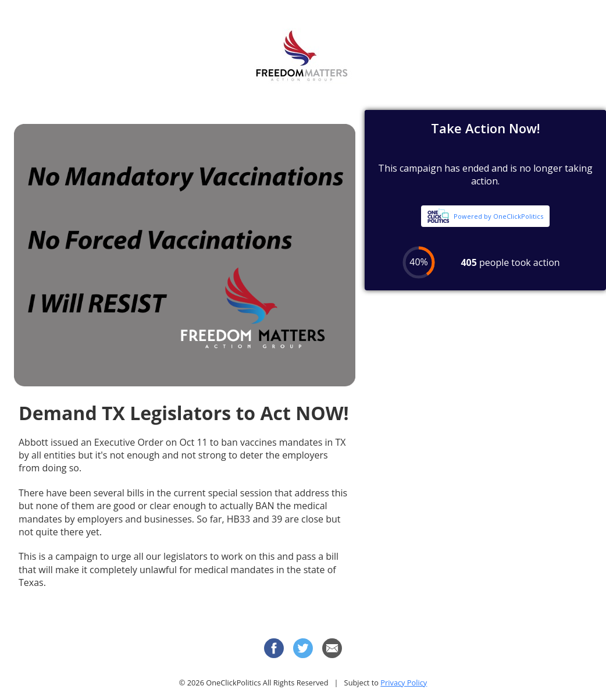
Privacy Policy (404, 683)
